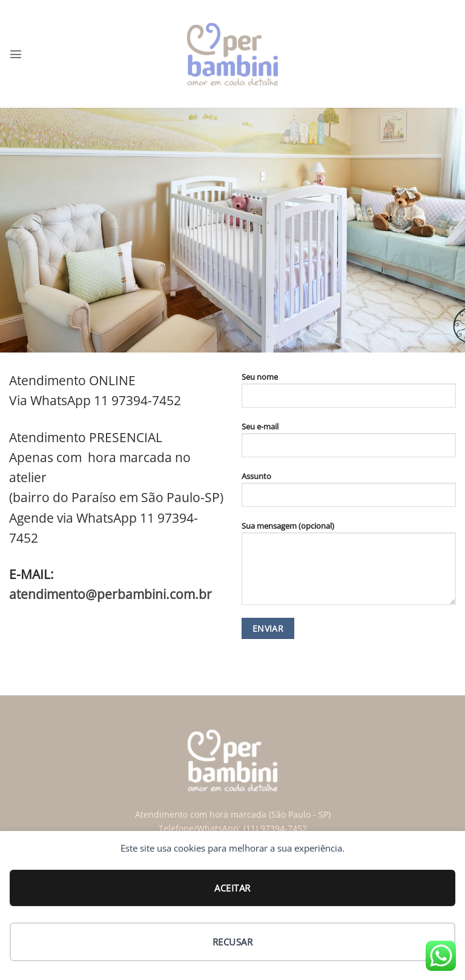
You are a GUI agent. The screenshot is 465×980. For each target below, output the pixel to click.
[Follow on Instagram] (105, 633)
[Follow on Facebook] (82, 633)
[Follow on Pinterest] (150, 633)
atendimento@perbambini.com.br (110, 594)
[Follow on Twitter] (127, 633)
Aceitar (232, 888)
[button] (16, 54)
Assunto (349, 494)
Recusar (232, 942)
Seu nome (349, 394)
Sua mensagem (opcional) (349, 568)
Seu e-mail (349, 444)
